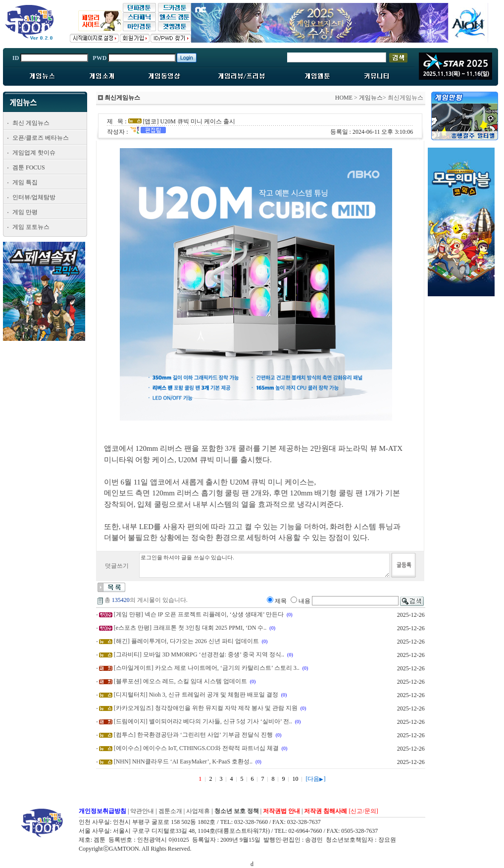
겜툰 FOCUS (29, 167)
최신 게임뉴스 (31, 123)
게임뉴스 (371, 98)
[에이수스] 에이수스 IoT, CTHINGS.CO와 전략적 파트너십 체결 (196, 748)
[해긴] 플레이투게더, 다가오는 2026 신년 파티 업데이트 (186, 641)
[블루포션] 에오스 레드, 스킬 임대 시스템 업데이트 (180, 681)
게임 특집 (25, 182)
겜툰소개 (170, 811)
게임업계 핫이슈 (34, 153)
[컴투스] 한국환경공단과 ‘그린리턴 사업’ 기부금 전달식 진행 (193, 735)
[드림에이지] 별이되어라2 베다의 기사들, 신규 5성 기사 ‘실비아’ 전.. (203, 721)
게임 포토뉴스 (31, 227)
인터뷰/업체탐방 (34, 197)
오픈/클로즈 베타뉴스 (41, 138)
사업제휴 (198, 811)
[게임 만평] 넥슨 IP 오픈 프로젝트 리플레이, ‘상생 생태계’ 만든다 (199, 614)
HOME (344, 98)
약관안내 (142, 811)
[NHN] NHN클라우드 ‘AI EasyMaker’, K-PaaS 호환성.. (183, 761)
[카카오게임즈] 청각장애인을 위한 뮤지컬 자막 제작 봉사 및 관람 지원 (206, 708)
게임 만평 (25, 212)
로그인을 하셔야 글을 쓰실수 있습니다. (264, 565)
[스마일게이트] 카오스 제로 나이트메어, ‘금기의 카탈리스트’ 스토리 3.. (207, 668)
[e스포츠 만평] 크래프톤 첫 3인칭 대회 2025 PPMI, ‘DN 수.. (190, 628)
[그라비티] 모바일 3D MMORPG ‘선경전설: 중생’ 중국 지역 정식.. (199, 654)
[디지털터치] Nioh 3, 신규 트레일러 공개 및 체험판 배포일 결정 (196, 695)
